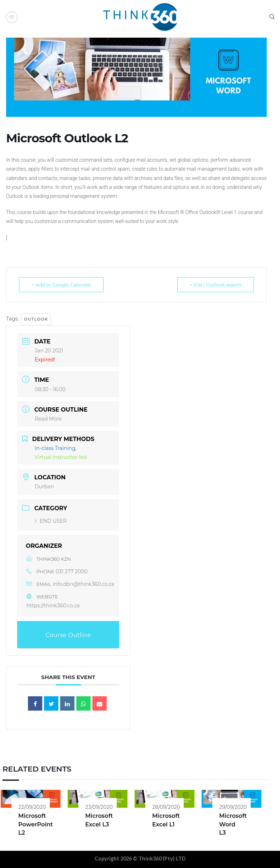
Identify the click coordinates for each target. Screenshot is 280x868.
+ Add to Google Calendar (61, 285)
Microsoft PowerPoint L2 (36, 824)
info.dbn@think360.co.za (83, 584)
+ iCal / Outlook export (216, 285)
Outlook (36, 319)
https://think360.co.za (53, 606)
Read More (48, 419)
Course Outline (68, 635)
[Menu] (12, 17)
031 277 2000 (72, 571)
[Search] (272, 17)
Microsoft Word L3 (233, 824)
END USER (51, 521)
